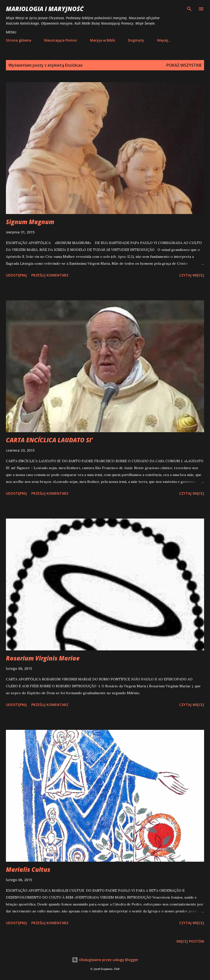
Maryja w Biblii (103, 40)
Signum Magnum (30, 222)
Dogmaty (136, 40)
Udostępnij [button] (16, 275)
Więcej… (164, 40)
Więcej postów (190, 941)
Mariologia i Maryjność (45, 9)
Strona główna (19, 40)
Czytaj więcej (192, 275)
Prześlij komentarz (50, 275)
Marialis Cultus (28, 869)
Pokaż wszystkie (184, 65)
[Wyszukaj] (189, 9)
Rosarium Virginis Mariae (43, 658)
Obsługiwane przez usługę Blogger (105, 960)
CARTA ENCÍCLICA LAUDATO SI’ (49, 440)
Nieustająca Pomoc (61, 40)
